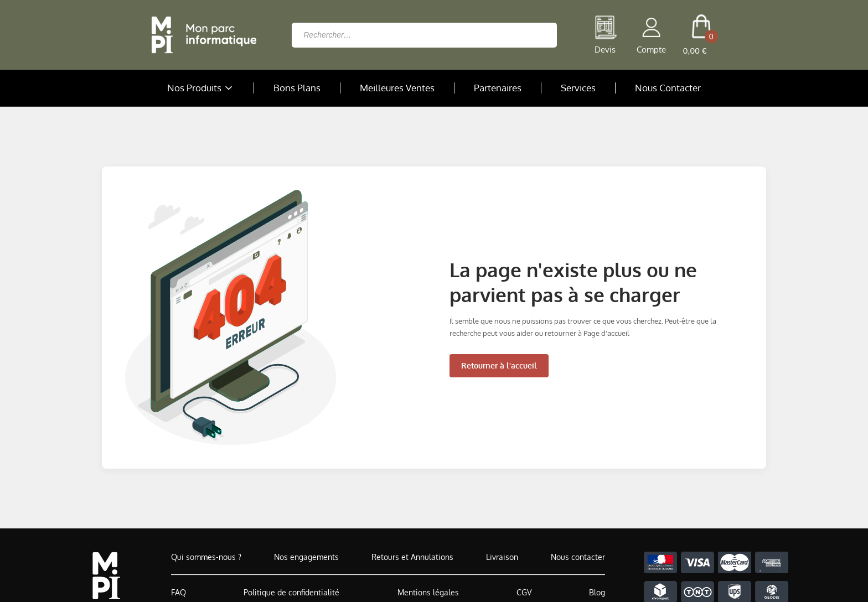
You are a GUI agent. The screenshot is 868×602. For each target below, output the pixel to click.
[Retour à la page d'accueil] (201, 35)
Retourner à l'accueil (499, 365)
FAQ (179, 592)
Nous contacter (578, 557)
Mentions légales (428, 592)
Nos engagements (306, 557)
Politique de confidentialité (291, 592)
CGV (524, 592)
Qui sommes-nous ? (206, 557)
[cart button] (701, 35)
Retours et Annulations (412, 557)
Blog (597, 592)
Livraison (502, 557)
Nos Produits (201, 88)
